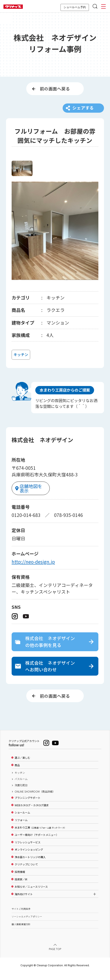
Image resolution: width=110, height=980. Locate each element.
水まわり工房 (40, 835)
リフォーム (21, 827)
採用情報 (20, 879)
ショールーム (22, 820)
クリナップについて (26, 872)
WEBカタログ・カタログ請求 (32, 812)
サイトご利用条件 (21, 916)
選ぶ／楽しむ (22, 765)
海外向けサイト (24, 901)
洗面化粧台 (21, 792)
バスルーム (21, 786)
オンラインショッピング (29, 857)
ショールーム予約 (75, 7)
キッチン (20, 780)
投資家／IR (21, 886)
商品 (17, 772)
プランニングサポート (28, 805)
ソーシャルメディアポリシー (27, 924)
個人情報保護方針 (21, 931)
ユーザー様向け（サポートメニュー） (37, 842)
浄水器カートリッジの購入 (30, 864)
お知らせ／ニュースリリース (31, 894)
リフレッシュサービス (28, 849)
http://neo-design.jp (33, 565)
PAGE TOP (55, 956)
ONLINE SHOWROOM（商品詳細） (35, 799)
